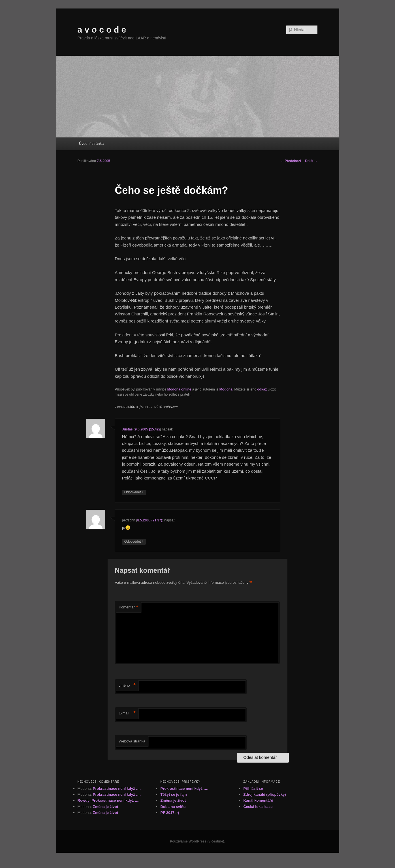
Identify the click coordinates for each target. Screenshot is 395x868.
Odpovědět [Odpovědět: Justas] (134, 492)
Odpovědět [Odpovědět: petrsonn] (134, 542)
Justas (127, 429)
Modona (226, 389)
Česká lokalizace (258, 807)
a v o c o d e (102, 30)
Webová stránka (132, 741)
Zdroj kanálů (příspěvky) (264, 794)
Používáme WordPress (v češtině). (197, 841)
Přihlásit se (253, 789)
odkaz (262, 389)
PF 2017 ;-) (170, 813)
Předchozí (291, 161)
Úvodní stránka (91, 144)
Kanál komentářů (258, 800)
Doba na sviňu (173, 807)
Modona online (179, 389)
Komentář (128, 607)
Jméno (127, 686)
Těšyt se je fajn (173, 794)
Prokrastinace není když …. (117, 789)
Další (311, 161)
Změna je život (106, 807)
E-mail (127, 713)
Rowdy (84, 800)
